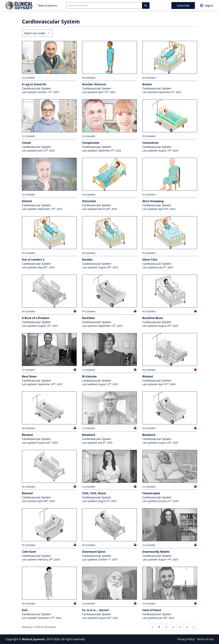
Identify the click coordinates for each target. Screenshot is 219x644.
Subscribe (183, 5)
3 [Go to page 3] (173, 627)
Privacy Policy (186, 639)
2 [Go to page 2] (166, 627)
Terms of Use (205, 639)
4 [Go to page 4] (180, 627)
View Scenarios (48, 5)
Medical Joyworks (33, 639)
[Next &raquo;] (194, 627)
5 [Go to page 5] (187, 627)
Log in (206, 5)
